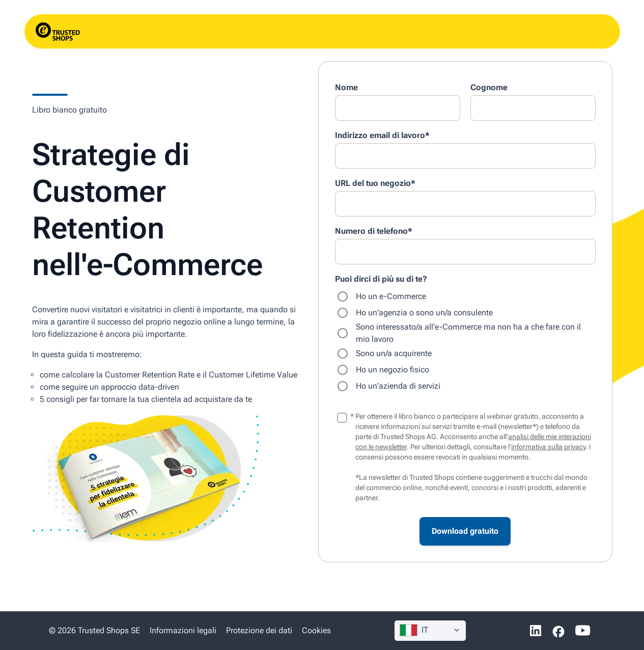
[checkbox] (465, 341)
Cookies (316, 630)
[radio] (465, 296)
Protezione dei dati (259, 630)
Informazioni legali (184, 630)
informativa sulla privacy (548, 447)
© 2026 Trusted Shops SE (94, 630)
